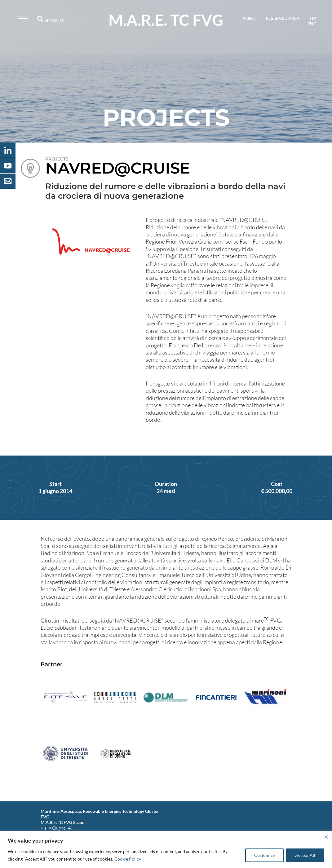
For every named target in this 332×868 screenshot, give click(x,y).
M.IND (249, 18)
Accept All (305, 855)
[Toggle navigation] (21, 19)
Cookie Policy (128, 859)
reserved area (283, 18)
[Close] (326, 837)
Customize (264, 855)
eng (312, 24)
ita (313, 18)
